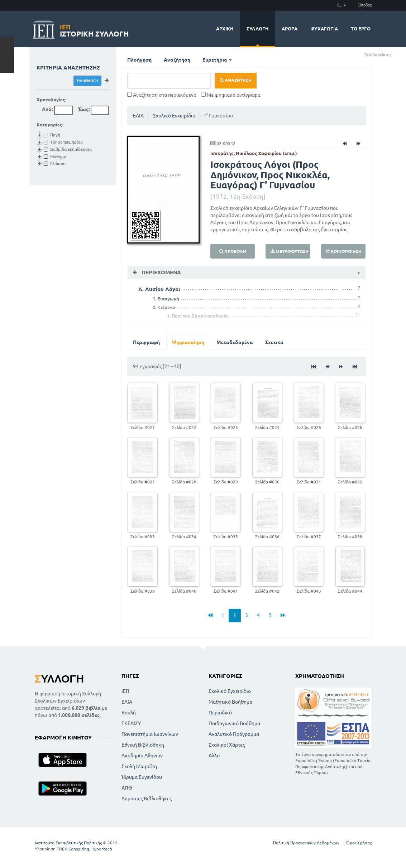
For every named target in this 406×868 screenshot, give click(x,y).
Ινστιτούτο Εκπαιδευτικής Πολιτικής (68, 843)
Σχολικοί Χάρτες (227, 745)
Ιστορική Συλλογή (94, 30)
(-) (400, 54)
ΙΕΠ (125, 691)
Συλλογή (258, 29)
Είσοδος (365, 5)
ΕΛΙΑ (138, 116)
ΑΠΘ (127, 788)
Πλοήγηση (139, 60)
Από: (47, 109)
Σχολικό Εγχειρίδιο (174, 116)
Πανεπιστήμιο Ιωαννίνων (150, 734)
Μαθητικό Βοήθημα (230, 702)
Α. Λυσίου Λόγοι (159, 289)
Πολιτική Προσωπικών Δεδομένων (306, 843)
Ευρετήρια (217, 60)
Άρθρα (290, 29)
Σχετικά (274, 342)
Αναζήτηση (177, 60)
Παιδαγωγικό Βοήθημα (234, 723)
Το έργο (361, 29)
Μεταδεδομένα (235, 342)
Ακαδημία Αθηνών (142, 756)
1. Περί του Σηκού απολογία (197, 316)
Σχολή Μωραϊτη (139, 766)
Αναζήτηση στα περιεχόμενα (162, 95)
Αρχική (225, 29)
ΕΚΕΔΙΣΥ (131, 723)
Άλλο (214, 756)
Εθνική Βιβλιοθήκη (143, 745)
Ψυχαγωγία (324, 29)
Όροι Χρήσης (359, 843)
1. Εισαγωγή (166, 299)
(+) (395, 54)
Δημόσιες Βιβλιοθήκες (147, 799)
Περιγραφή (146, 342)
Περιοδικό (220, 713)
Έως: (84, 109)
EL (342, 5)
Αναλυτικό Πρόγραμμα (234, 734)
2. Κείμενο (164, 307)
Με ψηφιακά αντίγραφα (231, 95)
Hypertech (102, 849)
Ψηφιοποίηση (188, 342)
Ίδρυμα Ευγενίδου (142, 777)
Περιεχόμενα (161, 272)
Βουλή (129, 713)
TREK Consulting (73, 849)
